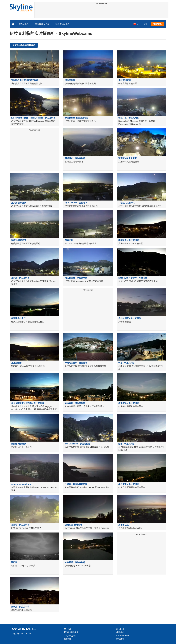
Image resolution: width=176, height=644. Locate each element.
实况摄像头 (25, 24)
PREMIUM (158, 24)
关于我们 (68, 629)
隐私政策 (120, 639)
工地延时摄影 (70, 636)
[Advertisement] (101, 12)
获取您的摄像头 (63, 24)
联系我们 (68, 639)
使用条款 (120, 632)
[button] (136, 24)
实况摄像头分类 (43, 24)
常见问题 (120, 629)
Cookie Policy (122, 636)
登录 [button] (146, 24)
